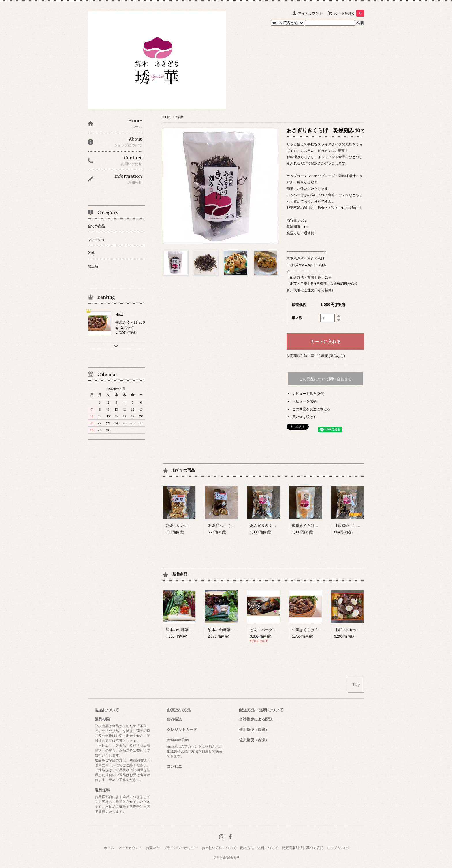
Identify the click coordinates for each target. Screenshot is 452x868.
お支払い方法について (219, 848)
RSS (330, 848)
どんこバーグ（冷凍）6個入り (275, 630)
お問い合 (153, 848)
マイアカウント (310, 13)
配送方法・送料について (259, 848)
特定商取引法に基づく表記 (303, 848)
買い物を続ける (304, 417)
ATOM (343, 848)
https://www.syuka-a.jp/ (307, 265)
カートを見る (349, 13)
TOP (166, 117)
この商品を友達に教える (311, 409)
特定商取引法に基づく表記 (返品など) (316, 356)
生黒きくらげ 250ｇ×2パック (316, 630)
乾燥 (180, 117)
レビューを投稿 (304, 401)
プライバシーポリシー (181, 848)
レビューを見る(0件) (308, 393)
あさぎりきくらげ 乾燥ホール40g (278, 526)
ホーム (109, 848)
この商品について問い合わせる (325, 379)
